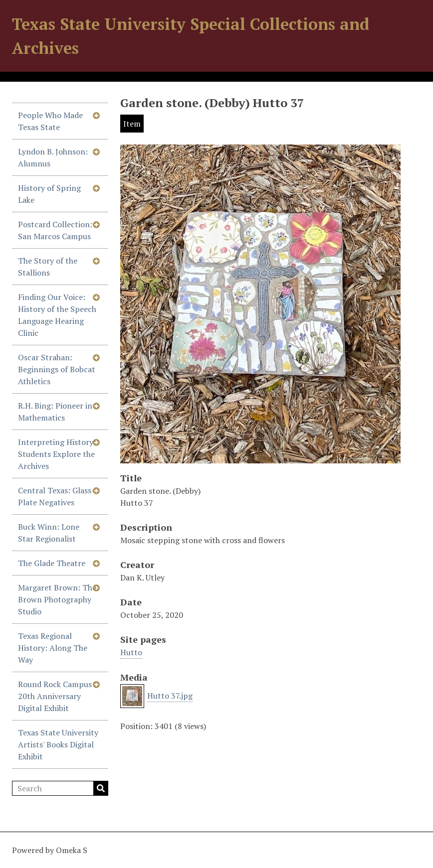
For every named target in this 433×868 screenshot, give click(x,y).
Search (101, 788)
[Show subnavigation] (96, 115)
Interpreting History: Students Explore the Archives (57, 454)
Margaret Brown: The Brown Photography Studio (57, 599)
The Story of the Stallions (48, 267)
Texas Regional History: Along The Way (53, 648)
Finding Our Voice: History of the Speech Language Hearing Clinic (57, 315)
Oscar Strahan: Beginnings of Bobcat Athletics (57, 369)
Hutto (131, 652)
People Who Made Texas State (50, 121)
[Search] (60, 788)
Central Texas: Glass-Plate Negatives (56, 496)
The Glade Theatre (52, 563)
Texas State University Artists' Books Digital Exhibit (58, 744)
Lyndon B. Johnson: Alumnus (53, 157)
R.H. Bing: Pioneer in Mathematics (55, 412)
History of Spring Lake (49, 194)
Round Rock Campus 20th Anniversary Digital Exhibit (55, 696)
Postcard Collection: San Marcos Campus (55, 230)
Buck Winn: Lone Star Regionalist (49, 533)
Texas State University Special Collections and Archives (191, 36)
